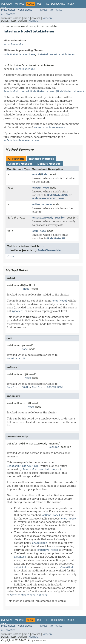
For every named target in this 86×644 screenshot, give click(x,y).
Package (19, 4)
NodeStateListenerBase (19, 54)
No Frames (56, 10)
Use (39, 4)
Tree (46, 4)
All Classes (8, 14)
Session (60, 218)
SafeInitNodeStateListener (57, 54)
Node (44, 174)
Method (47, 18)
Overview (7, 4)
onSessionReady (43, 218)
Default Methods (49, 164)
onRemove (38, 204)
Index (71, 4)
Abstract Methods (20, 164)
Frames (43, 10)
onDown (37, 188)
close (11, 256)
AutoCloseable (13, 45)
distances (20, 557)
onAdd (36, 174)
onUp (35, 231)
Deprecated (58, 4)
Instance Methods (41, 159)
